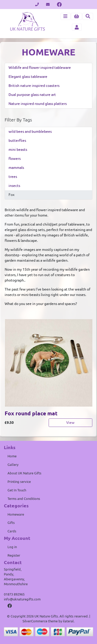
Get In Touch (17, 490)
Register (14, 555)
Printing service (19, 482)
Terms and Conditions (24, 499)
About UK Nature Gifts (24, 473)
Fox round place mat (31, 413)
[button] (76, 16)
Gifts (11, 523)
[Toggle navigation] (65, 16)
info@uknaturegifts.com (22, 599)
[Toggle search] (88, 16)
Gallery (13, 465)
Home (12, 456)
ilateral (68, 621)
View (70, 423)
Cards (12, 531)
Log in (12, 547)
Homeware (16, 514)
